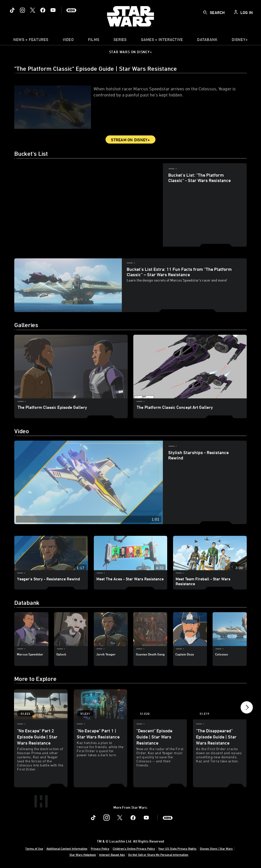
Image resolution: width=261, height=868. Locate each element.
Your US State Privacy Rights (177, 848)
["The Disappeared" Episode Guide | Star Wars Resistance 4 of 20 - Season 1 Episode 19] (220, 704)
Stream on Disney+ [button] (130, 140)
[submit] (205, 12)
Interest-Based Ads (112, 855)
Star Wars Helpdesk (83, 855)
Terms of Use (34, 848)
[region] (89, 205)
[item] (31, 41)
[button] (247, 707)
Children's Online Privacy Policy (134, 848)
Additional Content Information (67, 848)
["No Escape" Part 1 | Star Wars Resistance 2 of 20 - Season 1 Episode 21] (100, 704)
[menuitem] (68, 41)
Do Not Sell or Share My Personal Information (158, 855)
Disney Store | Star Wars (216, 848)
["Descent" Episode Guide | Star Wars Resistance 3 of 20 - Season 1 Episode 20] (160, 704)
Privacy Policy (100, 848)
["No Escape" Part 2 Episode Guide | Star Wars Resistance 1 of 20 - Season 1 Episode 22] (41, 704)
